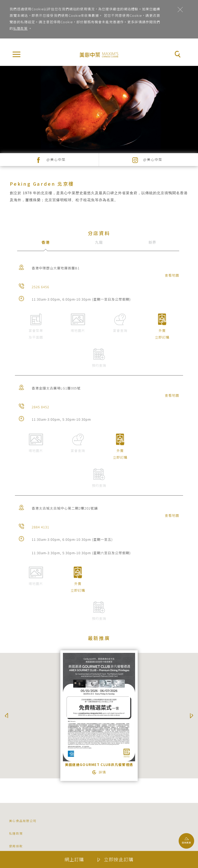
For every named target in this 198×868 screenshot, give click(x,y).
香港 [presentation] (46, 242)
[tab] (46, 246)
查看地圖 (172, 275)
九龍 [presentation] (99, 242)
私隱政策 (20, 28)
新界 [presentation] (152, 242)
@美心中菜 (56, 159)
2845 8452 (40, 407)
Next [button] (192, 716)
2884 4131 (40, 527)
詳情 (102, 772)
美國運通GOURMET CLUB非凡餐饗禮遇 (99, 765)
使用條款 (16, 846)
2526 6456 (40, 287)
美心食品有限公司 (23, 821)
